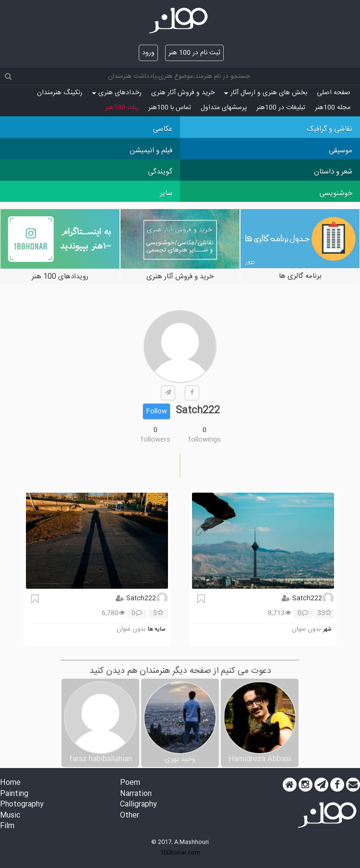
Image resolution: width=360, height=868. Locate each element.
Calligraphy (138, 805)
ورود (148, 53)
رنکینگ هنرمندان (60, 93)
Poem (130, 783)
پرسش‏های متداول (224, 108)
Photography (22, 805)
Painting (14, 794)
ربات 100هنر (122, 108)
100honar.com (180, 853)
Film (7, 826)
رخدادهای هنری (117, 93)
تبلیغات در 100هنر (281, 108)
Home (10, 783)
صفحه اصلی (334, 93)
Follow (156, 411)
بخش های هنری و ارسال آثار (266, 93)
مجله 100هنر (333, 108)
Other (130, 816)
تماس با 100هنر (170, 108)
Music (10, 816)
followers (156, 440)
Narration (136, 794)
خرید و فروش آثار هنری (183, 93)
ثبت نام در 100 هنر (194, 53)
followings (204, 440)
